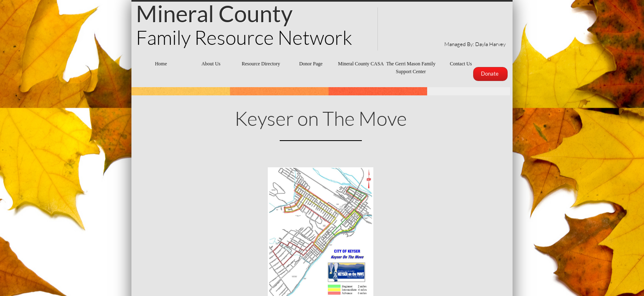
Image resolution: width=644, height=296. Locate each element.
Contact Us (461, 64)
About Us (211, 64)
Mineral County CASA (361, 64)
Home (161, 64)
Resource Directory (261, 64)
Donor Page (311, 64)
